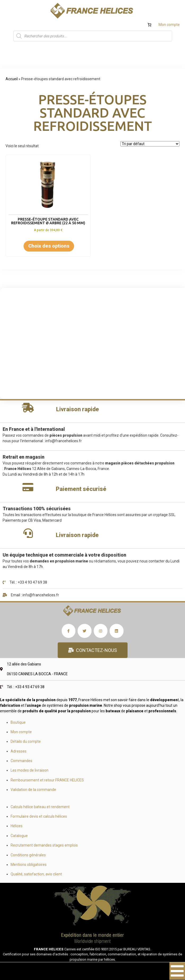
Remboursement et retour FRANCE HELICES (47, 780)
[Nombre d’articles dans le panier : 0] (149, 25)
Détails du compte (26, 741)
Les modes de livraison (30, 770)
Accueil (12, 79)
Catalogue (19, 836)
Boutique (18, 722)
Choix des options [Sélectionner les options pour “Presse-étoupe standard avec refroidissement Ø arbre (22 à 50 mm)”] (49, 246)
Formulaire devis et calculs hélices (39, 816)
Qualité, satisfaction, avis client (36, 874)
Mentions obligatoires (29, 865)
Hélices (17, 826)
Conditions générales (28, 855)
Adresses (19, 751)
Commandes (21, 761)
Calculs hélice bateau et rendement (40, 807)
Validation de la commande (33, 790)
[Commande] (150, 144)
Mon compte (169, 25)
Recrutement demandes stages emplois (44, 845)
